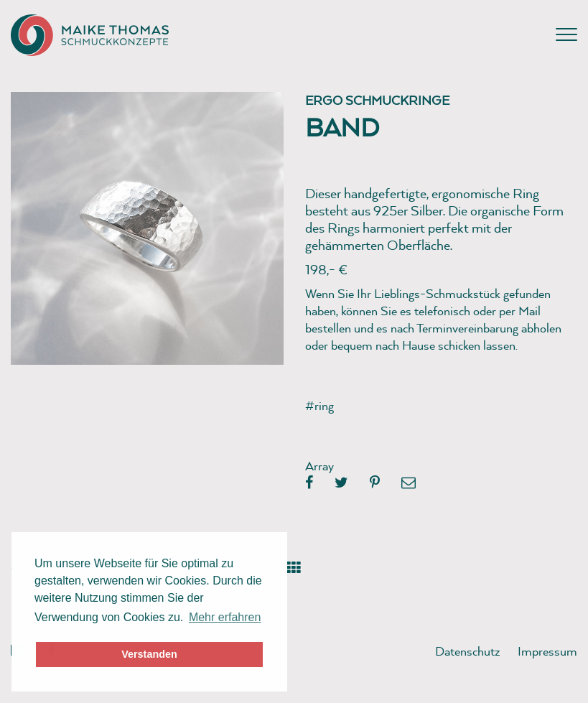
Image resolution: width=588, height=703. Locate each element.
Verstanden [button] (149, 654)
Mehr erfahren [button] (225, 617)
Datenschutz (468, 651)
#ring (319, 405)
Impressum (547, 651)
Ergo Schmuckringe (377, 100)
